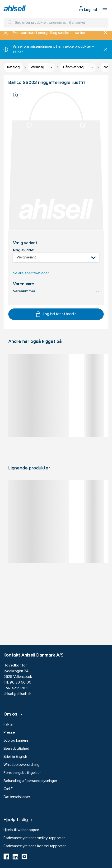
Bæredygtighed (16, 749)
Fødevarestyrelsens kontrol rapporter (35, 846)
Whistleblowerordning (21, 765)
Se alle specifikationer (31, 273)
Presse (9, 733)
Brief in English (15, 757)
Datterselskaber (17, 797)
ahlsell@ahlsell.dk (18, 694)
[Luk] (104, 33)
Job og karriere (16, 741)
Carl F (8, 789)
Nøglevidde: (23, 250)
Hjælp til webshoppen (21, 830)
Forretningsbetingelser (22, 773)
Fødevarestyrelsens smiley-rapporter (34, 838)
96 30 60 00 (21, 683)
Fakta (8, 725)
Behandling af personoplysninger (30, 781)
